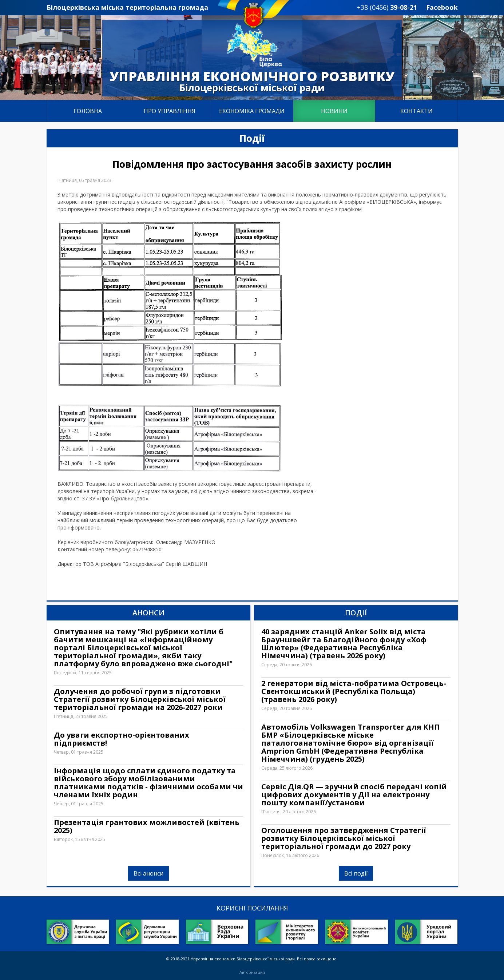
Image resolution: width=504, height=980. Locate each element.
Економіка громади (252, 111)
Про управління (170, 111)
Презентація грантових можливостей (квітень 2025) (147, 826)
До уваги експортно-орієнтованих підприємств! (122, 739)
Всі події (356, 873)
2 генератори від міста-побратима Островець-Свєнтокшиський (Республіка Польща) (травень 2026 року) (354, 691)
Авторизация (252, 972)
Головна (88, 111)
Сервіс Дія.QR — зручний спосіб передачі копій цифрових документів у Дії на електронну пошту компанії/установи (354, 795)
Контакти (416, 111)
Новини (334, 111)
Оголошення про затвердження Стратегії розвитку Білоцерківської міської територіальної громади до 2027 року (344, 838)
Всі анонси (148, 873)
